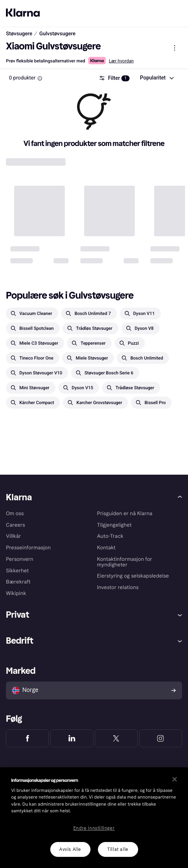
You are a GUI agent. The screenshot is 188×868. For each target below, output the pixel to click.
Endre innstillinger (94, 828)
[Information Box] (40, 78)
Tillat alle (118, 849)
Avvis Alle (70, 849)
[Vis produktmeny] (175, 48)
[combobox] (157, 78)
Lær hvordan (121, 61)
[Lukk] (175, 779)
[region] (94, 818)
